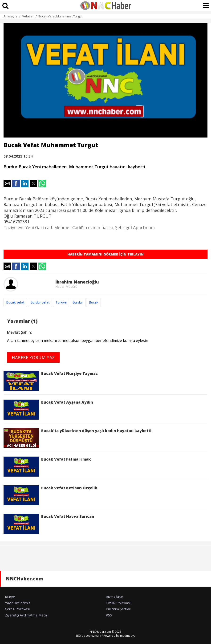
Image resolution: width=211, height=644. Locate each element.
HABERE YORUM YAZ (33, 357)
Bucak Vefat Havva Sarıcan (49, 524)
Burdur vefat (40, 302)
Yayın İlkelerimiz (18, 603)
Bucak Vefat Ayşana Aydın (48, 410)
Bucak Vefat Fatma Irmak (47, 467)
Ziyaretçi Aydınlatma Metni (26, 615)
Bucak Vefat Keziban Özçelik (50, 495)
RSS (109, 615)
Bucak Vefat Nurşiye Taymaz (51, 381)
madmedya (128, 636)
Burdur (78, 302)
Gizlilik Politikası (118, 603)
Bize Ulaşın (114, 597)
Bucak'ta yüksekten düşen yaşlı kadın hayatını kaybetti (77, 438)
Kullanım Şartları (118, 609)
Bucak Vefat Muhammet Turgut (60, 16)
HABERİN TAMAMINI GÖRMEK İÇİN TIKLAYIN (105, 254)
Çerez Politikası (17, 609)
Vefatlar (28, 16)
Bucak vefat (15, 302)
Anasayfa (10, 16)
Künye (10, 597)
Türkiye (61, 302)
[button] (7, 183)
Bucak (93, 302)
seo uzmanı (93, 636)
